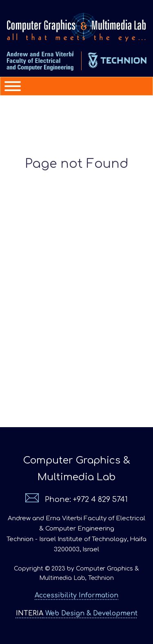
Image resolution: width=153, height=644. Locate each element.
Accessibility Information (76, 595)
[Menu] (9, 86)
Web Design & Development (77, 613)
